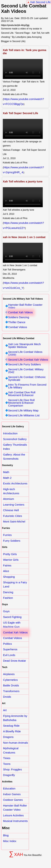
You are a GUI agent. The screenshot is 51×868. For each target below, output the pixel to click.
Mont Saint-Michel (14, 521)
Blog (6, 835)
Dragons (8, 737)
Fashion (8, 598)
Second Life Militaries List (24, 415)
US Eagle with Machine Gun (12, 625)
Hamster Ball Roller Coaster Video (25, 306)
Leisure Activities (13, 815)
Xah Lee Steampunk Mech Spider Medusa (24, 346)
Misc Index (10, 841)
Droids (7, 697)
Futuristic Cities (13, 516)
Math (6, 472)
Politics (7, 644)
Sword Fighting (12, 617)
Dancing (8, 592)
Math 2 (7, 478)
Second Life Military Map (23, 411)
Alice (6, 571)
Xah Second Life (40, 2)
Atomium (9, 499)
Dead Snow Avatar (15, 661)
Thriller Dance (17, 322)
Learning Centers (14, 505)
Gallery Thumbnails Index (15, 447)
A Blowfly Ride (12, 731)
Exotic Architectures (15, 483)
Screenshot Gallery (15, 439)
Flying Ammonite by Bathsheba (15, 718)
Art (5, 710)
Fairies (7, 565)
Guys (6, 611)
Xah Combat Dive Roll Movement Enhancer (22, 394)
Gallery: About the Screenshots (14, 457)
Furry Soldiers (12, 541)
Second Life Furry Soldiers (24, 364)
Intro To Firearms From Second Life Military (27, 386)
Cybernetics (10, 680)
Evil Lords (9, 655)
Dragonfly (9, 775)
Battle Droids (11, 685)
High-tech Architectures (11, 491)
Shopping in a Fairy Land (15, 584)
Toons (7, 764)
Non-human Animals (16, 743)
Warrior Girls (11, 560)
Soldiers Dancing (19, 317)
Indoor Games (12, 794)
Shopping (9, 577)
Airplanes (9, 674)
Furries (7, 535)
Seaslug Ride (11, 726)
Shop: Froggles (12, 769)
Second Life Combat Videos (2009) (25, 353)
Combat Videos (18, 327)
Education (9, 788)
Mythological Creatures (11, 750)
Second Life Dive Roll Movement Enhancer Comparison (21, 403)
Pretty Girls (10, 554)
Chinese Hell (11, 510)
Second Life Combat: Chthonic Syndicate (27, 379)
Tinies (7, 758)
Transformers (11, 691)
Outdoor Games (13, 800)
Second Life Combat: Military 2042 (26, 371)
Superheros (10, 649)
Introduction (10, 433)
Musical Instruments (15, 821)
